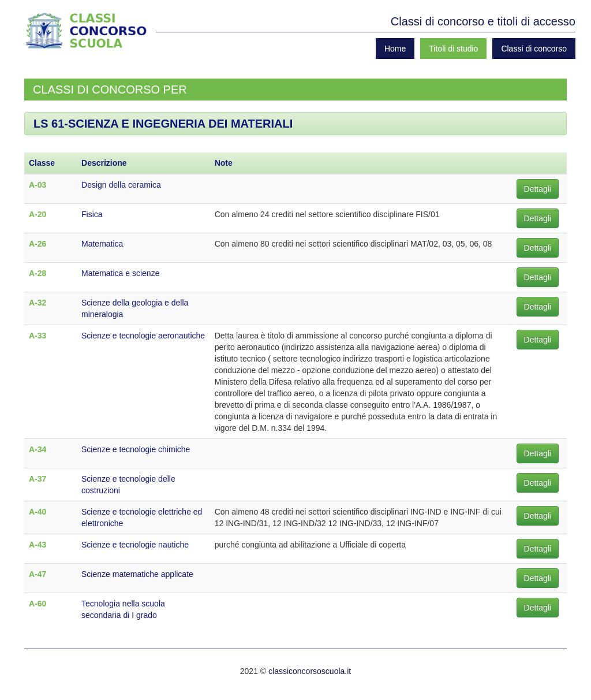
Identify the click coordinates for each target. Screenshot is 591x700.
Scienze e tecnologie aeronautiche (143, 336)
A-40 (38, 512)
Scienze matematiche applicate (137, 574)
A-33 (38, 336)
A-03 (38, 185)
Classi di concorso (534, 49)
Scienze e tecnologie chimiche (136, 449)
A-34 (38, 449)
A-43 (38, 545)
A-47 (38, 574)
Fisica (92, 214)
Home (395, 49)
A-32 (38, 303)
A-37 (38, 479)
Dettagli (538, 189)
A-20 (38, 214)
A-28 (38, 273)
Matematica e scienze (120, 273)
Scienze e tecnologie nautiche (135, 545)
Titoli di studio (453, 49)
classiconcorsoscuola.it (310, 671)
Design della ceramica (121, 185)
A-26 (38, 244)
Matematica (102, 244)
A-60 (38, 604)
